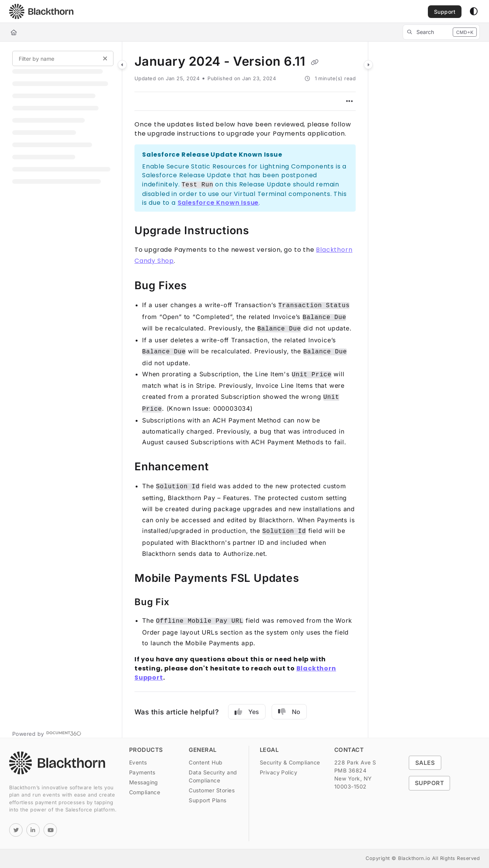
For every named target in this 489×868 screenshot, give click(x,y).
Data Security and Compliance (213, 776)
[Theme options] (474, 11)
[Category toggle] (122, 65)
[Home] (14, 32)
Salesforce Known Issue (218, 203)
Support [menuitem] (445, 12)
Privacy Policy (279, 772)
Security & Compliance (290, 762)
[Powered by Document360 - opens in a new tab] (47, 733)
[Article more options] (350, 101)
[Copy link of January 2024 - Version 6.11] (315, 62)
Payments (142, 772)
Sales (425, 763)
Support (429, 783)
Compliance (145, 792)
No (289, 712)
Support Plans (207, 800)
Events (138, 762)
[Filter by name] (63, 58)
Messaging (144, 782)
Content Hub (206, 762)
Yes (247, 712)
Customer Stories (212, 790)
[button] (41, 11)
